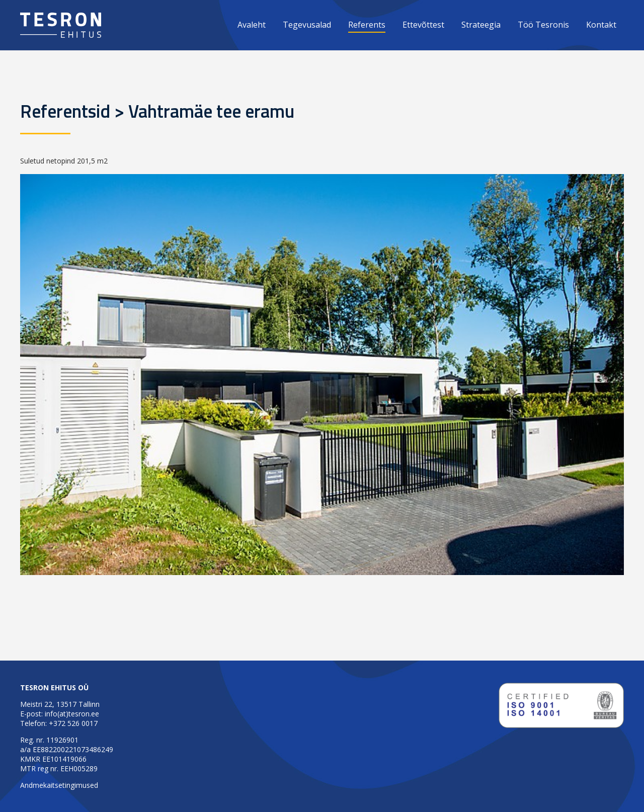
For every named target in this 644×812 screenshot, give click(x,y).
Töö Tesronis (543, 25)
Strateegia (481, 25)
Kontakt (601, 25)
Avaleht (252, 25)
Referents (367, 25)
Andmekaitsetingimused (59, 785)
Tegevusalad (307, 25)
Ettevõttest (423, 25)
